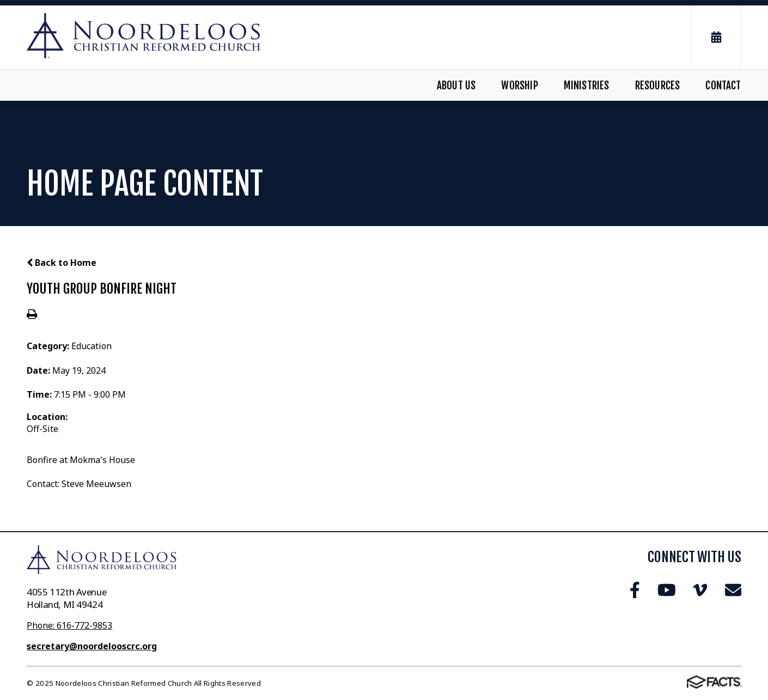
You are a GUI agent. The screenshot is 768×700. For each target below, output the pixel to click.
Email (733, 590)
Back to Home (62, 263)
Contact (723, 86)
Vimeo (700, 590)
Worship (519, 86)
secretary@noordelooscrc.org (92, 646)
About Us (456, 86)
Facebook (635, 590)
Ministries (587, 86)
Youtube (667, 590)
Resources (658, 86)
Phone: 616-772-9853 (69, 625)
